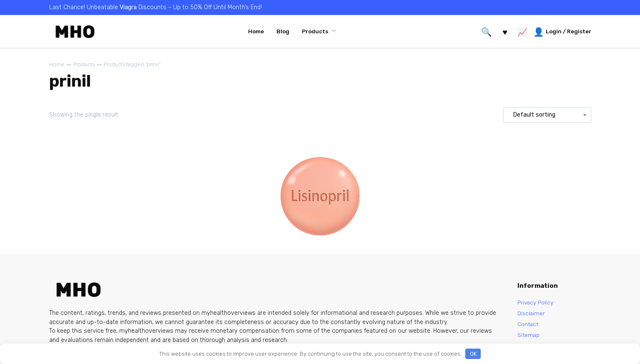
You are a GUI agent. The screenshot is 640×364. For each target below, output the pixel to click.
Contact (529, 325)
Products (315, 31)
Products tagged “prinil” (136, 65)
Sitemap (529, 337)
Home (256, 31)
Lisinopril (281, 261)
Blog (283, 31)
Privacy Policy (537, 303)
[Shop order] (547, 115)
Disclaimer (532, 314)
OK (473, 354)
